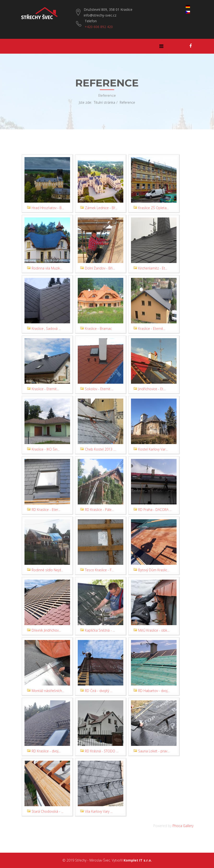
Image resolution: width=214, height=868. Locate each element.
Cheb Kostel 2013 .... (101, 449)
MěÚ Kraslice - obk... (154, 630)
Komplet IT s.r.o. (138, 860)
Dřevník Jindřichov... (46, 630)
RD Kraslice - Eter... (46, 510)
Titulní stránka (104, 102)
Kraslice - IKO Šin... (46, 449)
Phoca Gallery (183, 826)
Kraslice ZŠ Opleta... (153, 208)
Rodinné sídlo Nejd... (47, 570)
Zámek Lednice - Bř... (101, 208)
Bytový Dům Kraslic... (154, 570)
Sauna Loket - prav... (154, 751)
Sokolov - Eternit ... (99, 389)
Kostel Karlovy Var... (153, 449)
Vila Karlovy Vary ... (99, 811)
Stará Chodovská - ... (48, 811)
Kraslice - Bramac (98, 328)
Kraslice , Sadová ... (46, 328)
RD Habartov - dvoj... (154, 691)
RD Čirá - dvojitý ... (99, 691)
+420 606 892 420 (99, 27)
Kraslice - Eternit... (152, 328)
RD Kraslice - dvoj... (46, 751)
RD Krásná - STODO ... (102, 751)
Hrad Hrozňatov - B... (48, 208)
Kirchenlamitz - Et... (153, 268)
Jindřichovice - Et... (152, 389)
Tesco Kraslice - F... (99, 570)
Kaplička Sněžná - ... (100, 630)
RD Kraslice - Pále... (99, 510)
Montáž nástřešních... (48, 691)
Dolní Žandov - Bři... (100, 268)
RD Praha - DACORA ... (155, 510)
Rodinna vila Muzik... (47, 268)
